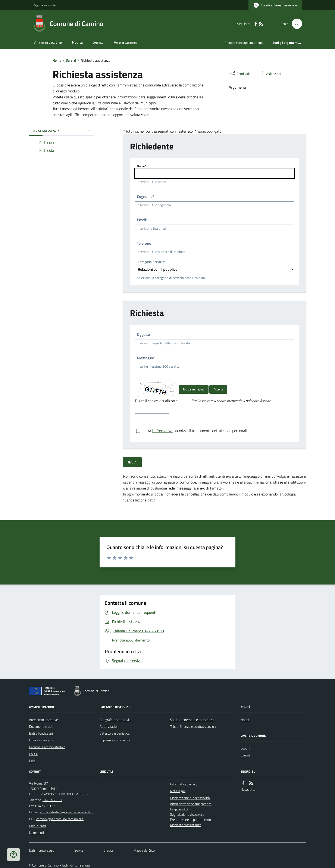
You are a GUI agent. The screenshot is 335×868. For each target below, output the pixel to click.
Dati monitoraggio (42, 850)
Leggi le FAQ (179, 809)
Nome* (141, 166)
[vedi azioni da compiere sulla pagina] (270, 74)
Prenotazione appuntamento (190, 820)
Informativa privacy (184, 784)
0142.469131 (52, 800)
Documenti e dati (41, 726)
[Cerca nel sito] (295, 24)
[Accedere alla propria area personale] (275, 5)
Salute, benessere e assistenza (192, 720)
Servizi (98, 42)
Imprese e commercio (115, 740)
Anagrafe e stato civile (115, 720)
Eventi (245, 755)
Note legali (178, 791)
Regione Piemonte (44, 5)
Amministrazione (48, 42)
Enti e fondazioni (41, 733)
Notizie (245, 720)
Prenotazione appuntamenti (244, 43)
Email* (142, 220)
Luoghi (245, 748)
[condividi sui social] (240, 74)
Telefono (144, 243)
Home (57, 60)
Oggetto (143, 334)
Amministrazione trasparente (191, 804)
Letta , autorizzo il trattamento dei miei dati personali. (195, 431)
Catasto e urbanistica (115, 733)
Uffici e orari (37, 826)
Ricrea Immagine (194, 389)
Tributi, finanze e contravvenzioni (193, 726)
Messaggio (146, 358)
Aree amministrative (43, 720)
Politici (34, 754)
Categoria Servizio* (152, 262)
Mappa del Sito (144, 850)
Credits (109, 850)
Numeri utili (37, 833)
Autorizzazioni (109, 726)
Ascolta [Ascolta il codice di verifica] (218, 389)
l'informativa (162, 431)
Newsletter (249, 789)
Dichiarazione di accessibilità (190, 798)
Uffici (33, 761)
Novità (77, 42)
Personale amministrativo (47, 747)
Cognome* (146, 197)
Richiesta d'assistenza (186, 825)
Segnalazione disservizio (187, 814)
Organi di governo (42, 740)
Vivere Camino (126, 42)
